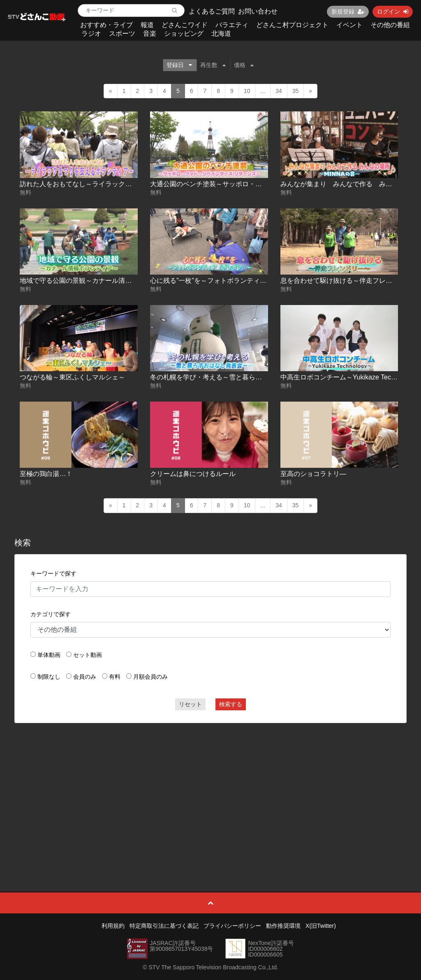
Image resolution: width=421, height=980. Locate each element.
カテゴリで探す (51, 614)
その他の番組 (390, 25)
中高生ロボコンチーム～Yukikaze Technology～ (350, 377)
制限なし (49, 677)
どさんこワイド (185, 25)
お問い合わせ (258, 11)
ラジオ (91, 34)
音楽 (150, 34)
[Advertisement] (211, 789)
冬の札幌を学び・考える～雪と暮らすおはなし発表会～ (232, 377)
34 (279, 91)
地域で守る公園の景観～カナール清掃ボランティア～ (99, 281)
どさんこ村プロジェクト (292, 25)
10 (247, 91)
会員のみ (85, 677)
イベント (349, 25)
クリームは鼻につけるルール (193, 474)
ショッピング (184, 34)
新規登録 (348, 12)
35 (296, 91)
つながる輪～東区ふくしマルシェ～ (72, 377)
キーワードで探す (53, 573)
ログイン (393, 12)
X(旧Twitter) (321, 926)
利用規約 (113, 926)
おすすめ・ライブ (106, 25)
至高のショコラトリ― (313, 474)
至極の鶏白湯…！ (46, 474)
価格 (244, 65)
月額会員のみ (150, 677)
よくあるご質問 (212, 11)
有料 (115, 677)
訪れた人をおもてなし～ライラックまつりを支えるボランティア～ (118, 184)
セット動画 (88, 655)
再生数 (213, 65)
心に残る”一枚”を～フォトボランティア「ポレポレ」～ (231, 281)
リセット (190, 704)
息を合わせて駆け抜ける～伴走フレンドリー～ (349, 281)
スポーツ (122, 34)
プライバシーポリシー (232, 926)
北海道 (221, 34)
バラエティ (232, 25)
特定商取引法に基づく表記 (164, 926)
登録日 (179, 65)
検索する (231, 704)
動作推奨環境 (283, 926)
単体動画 (49, 655)
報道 (147, 25)
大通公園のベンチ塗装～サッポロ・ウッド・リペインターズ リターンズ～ (262, 184)
